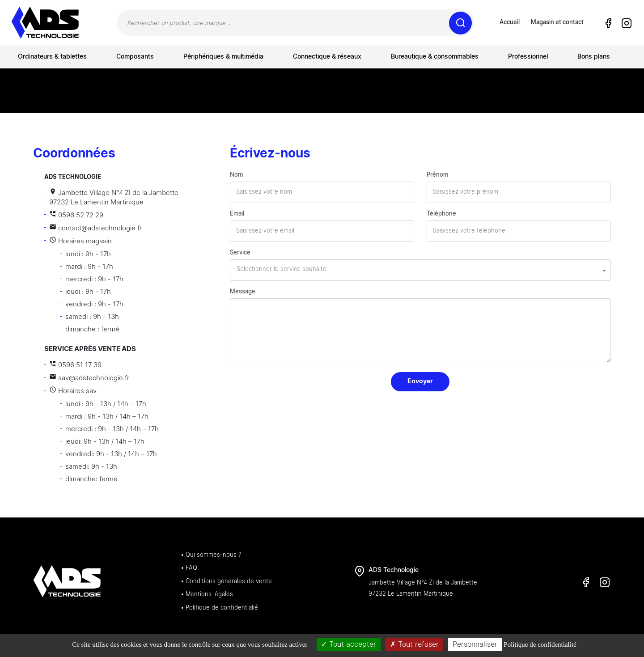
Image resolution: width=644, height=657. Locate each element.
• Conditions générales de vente (226, 582)
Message (243, 292)
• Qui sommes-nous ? (211, 555)
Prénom (437, 175)
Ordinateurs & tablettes (52, 57)
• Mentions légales (207, 595)
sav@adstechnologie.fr (89, 378)
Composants (135, 57)
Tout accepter (349, 644)
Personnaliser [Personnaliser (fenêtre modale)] (475, 644)
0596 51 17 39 (75, 365)
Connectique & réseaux (327, 57)
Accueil (510, 23)
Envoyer (420, 381)
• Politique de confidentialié (219, 608)
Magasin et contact (557, 23)
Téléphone (441, 214)
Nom (236, 175)
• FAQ (189, 568)
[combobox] (420, 270)
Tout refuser (414, 644)
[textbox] (420, 270)
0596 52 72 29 (76, 215)
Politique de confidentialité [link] (540, 644)
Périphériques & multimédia (223, 57)
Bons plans (594, 57)
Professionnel (528, 57)
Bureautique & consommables (435, 57)
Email (237, 214)
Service (240, 253)
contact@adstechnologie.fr (95, 228)
